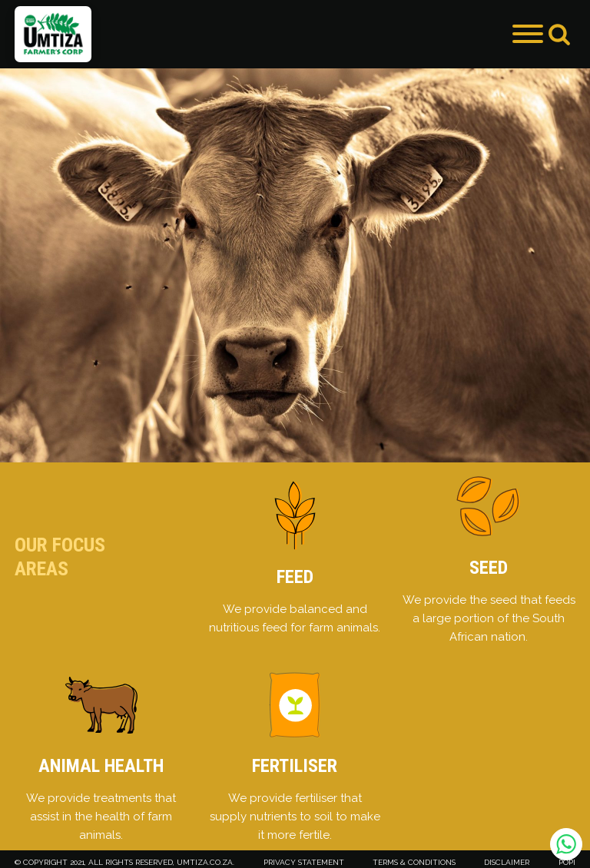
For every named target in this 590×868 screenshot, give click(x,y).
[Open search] (559, 34)
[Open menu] (528, 34)
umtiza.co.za (205, 862)
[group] (295, 265)
